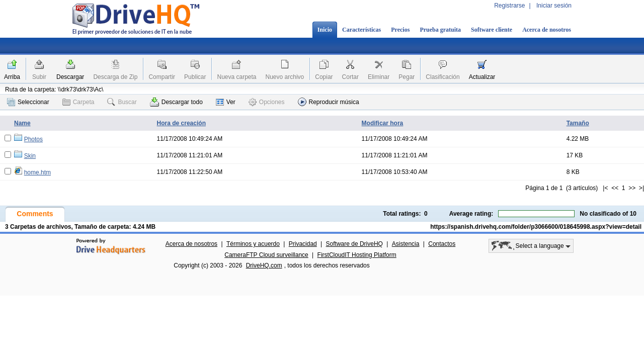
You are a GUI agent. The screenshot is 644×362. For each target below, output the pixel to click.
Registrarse (509, 6)
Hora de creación (181, 123)
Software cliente (492, 30)
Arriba (12, 77)
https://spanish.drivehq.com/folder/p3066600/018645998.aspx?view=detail (536, 227)
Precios (400, 30)
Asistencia (406, 244)
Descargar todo (176, 102)
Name (22, 123)
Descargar (70, 77)
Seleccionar (28, 102)
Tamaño (578, 123)
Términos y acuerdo (253, 244)
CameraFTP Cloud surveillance (266, 255)
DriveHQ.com (264, 265)
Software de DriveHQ (354, 244)
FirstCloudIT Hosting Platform (357, 255)
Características (361, 30)
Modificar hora (383, 123)
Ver (226, 102)
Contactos (442, 244)
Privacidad (303, 244)
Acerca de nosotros (547, 30)
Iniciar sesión (554, 6)
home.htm (37, 172)
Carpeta (78, 102)
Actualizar (482, 77)
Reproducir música (329, 102)
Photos (33, 139)
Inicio (325, 30)
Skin (30, 156)
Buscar (122, 102)
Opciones (267, 102)
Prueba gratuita (440, 30)
